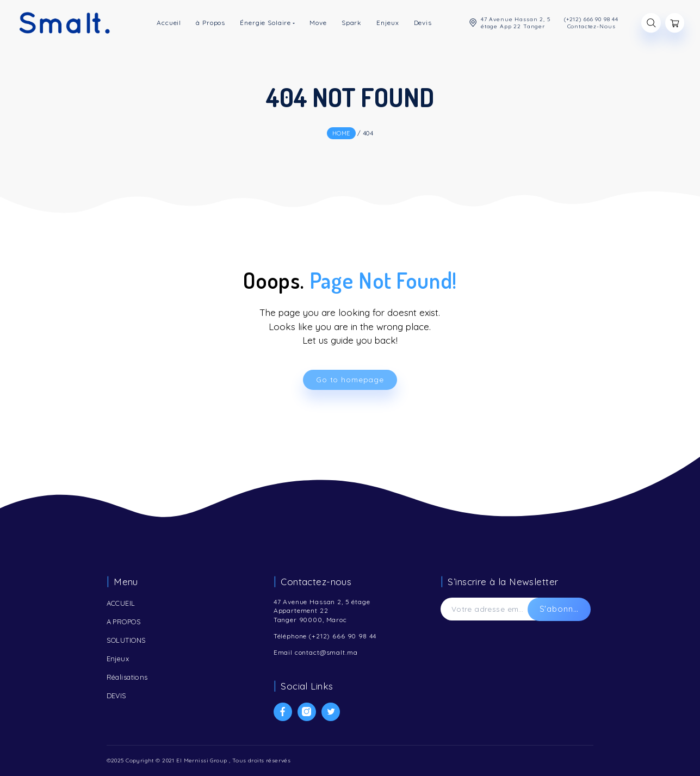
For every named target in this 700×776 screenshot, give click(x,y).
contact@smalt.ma (326, 652)
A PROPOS (124, 622)
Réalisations (127, 677)
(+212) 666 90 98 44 (343, 636)
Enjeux (118, 659)
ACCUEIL (121, 603)
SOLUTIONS (126, 640)
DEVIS (117, 696)
